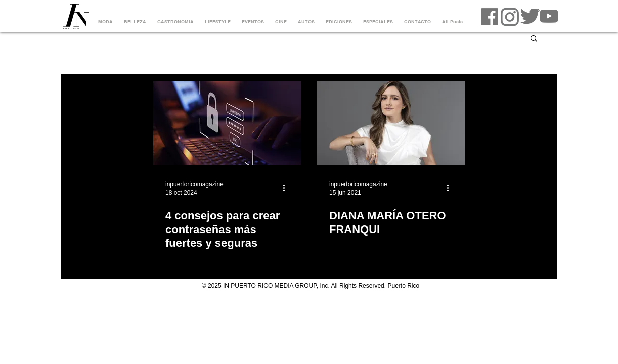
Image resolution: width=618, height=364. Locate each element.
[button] (534, 39)
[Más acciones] (287, 188)
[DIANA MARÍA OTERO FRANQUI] (391, 123)
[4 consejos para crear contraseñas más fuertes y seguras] (227, 123)
